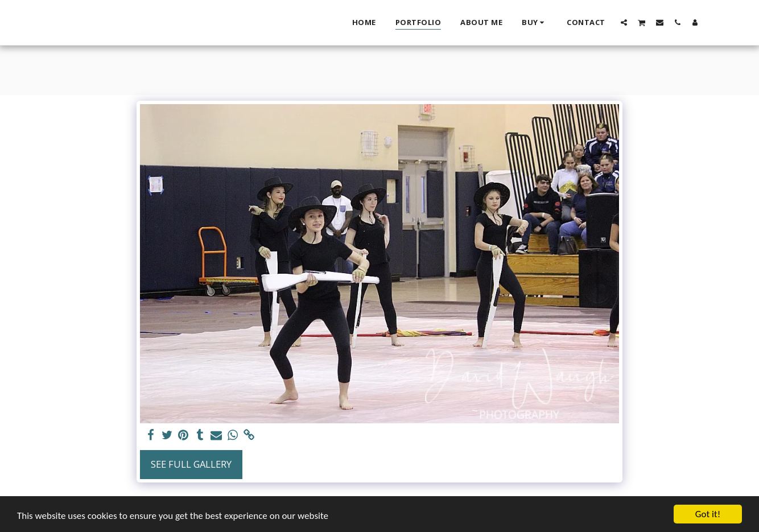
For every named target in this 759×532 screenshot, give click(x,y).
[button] (624, 22)
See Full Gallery (191, 464)
